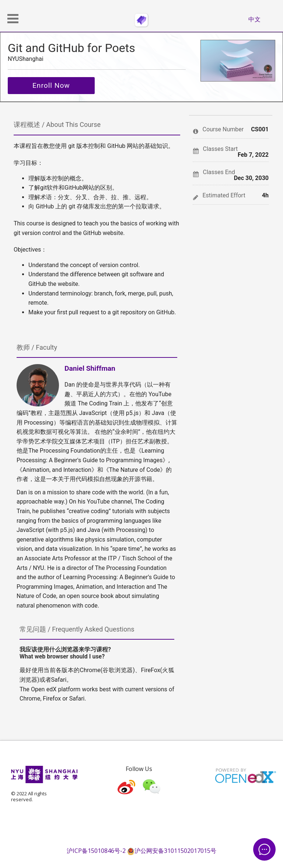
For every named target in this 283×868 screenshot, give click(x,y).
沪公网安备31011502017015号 (172, 851)
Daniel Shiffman (90, 368)
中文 (255, 19)
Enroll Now (51, 85)
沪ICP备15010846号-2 (96, 851)
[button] (13, 19)
